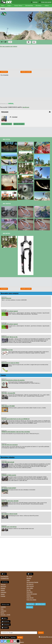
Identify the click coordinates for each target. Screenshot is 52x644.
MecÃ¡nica (3, 586)
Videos (47, 6)
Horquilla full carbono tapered (10, 311)
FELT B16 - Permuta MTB (8, 393)
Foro (3, 6)
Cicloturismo (6, 625)
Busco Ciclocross (6, 298)
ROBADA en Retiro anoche (9, 475)
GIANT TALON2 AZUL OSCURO (10, 501)
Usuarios (5, 628)
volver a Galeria (26, 72)
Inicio (7, 637)
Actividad (15, 117)
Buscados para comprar (10, 293)
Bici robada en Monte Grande (9, 514)
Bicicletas (39, 6)
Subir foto (30, 604)
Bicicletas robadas (8, 457)
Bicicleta (5, 582)
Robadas (3, 588)
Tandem (3, 594)
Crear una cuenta (46, 2)
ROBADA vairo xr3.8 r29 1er (9, 527)
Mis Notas (6, 233)
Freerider (3, 596)
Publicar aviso (40, 604)
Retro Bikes (30, 592)
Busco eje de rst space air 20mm (10, 363)
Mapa (13, 637)
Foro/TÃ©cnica (4, 576)
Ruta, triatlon (30, 588)
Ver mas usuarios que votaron (9, 46)
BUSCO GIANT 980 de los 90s (10, 337)
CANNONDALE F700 (7, 350)
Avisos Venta (18, 6)
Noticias (3, 590)
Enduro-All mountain (32, 594)
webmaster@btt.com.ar (45, 637)
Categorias (3, 611)
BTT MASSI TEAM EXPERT (9, 488)
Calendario (3, 592)
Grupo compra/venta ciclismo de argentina (13, 380)
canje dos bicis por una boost (10, 445)
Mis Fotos (6, 139)
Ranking (29, 596)
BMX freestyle (30, 586)
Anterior (4, 72)
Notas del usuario (19, 124)
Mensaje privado (7, 124)
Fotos (9, 6)
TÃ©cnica (3, 585)
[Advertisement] (26, 131)
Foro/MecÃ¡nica (5, 578)
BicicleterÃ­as (29, 6)
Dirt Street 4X (30, 584)
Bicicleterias (6, 621)
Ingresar (35, 2)
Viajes (28, 580)
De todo (29, 590)
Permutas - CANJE (5, 615)
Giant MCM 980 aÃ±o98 (8, 462)
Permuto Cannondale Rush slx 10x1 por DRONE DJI (16, 419)
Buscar (2, 613)
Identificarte (26, 107)
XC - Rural (29, 576)
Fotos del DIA (30, 598)
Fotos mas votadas (31, 600)
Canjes (3, 375)
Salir (20, 637)
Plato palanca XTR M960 (8, 406)
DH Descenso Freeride (32, 582)
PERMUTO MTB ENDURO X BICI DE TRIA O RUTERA (16, 432)
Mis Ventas (7, 204)
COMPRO (3, 607)
